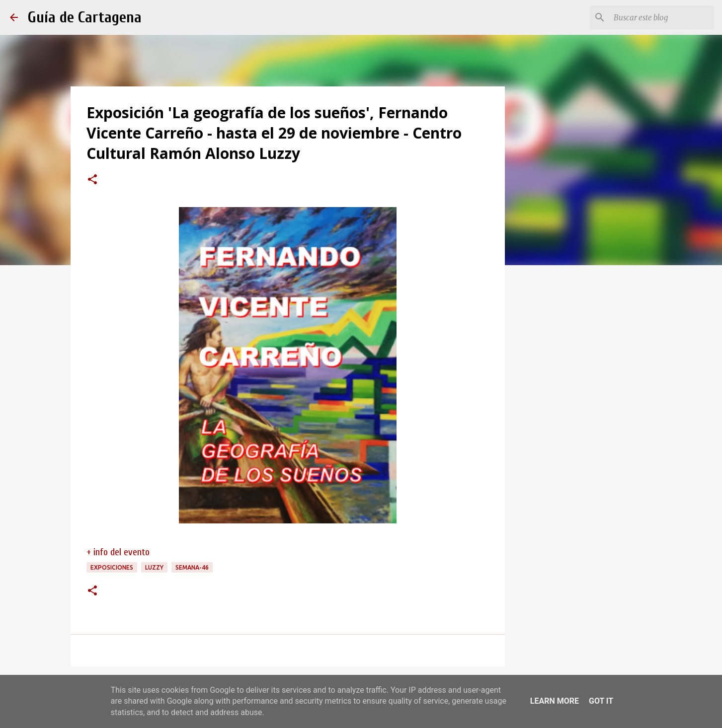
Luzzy (154, 567)
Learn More (555, 701)
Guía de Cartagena (85, 17)
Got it (601, 701)
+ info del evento (118, 552)
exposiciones (112, 567)
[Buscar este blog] (662, 17)
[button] (92, 180)
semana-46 (192, 567)
